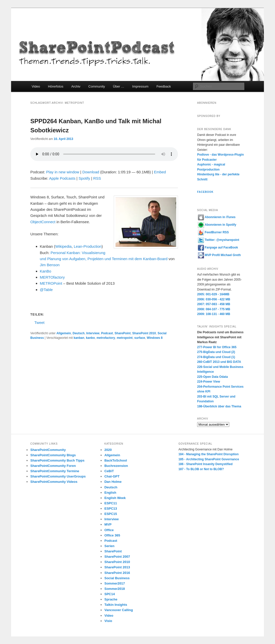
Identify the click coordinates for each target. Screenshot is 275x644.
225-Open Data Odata (212, 377)
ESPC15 (111, 514)
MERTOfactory (52, 277)
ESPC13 (111, 508)
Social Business (117, 578)
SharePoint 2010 (144, 333)
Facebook (205, 192)
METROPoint (51, 283)
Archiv (76, 86)
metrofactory (106, 338)
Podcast (107, 333)
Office (109, 530)
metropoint (125, 338)
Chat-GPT (112, 476)
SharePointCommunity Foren (53, 466)
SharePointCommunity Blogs (53, 455)
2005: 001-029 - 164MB (213, 294)
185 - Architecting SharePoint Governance (209, 459)
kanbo (90, 338)
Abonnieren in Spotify (217, 225)
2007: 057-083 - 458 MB (214, 304)
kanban (79, 338)
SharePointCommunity (48, 450)
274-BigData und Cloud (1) (216, 357)
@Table (46, 290)
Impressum (140, 86)
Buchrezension (116, 466)
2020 (108, 450)
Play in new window (63, 172)
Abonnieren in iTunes (217, 217)
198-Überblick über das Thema (219, 406)
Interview (93, 333)
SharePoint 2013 (117, 567)
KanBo (46, 271)
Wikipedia (63, 246)
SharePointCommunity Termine (55, 471)
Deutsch (78, 333)
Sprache (111, 599)
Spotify (84, 178)
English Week (115, 498)
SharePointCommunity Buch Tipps (57, 460)
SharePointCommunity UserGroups (58, 476)
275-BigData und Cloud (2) (216, 352)
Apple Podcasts (62, 178)
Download (91, 172)
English (110, 493)
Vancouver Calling (119, 610)
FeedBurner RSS (213, 232)
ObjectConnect (43, 222)
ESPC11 (111, 503)
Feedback (164, 86)
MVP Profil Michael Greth (219, 255)
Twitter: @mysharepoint (219, 240)
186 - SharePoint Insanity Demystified (205, 464)
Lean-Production (87, 246)
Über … (119, 86)
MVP (108, 524)
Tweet (39, 322)
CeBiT (109, 471)
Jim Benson (50, 265)
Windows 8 (155, 338)
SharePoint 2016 (117, 573)
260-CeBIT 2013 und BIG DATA (219, 362)
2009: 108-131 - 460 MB (214, 314)
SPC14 (110, 594)
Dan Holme (113, 482)
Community (97, 86)
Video (36, 86)
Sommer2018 (115, 589)
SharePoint (122, 333)
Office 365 (112, 535)
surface (140, 338)
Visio (108, 621)
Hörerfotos (56, 86)
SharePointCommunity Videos (54, 482)
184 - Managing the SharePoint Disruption (209, 454)
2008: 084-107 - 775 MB (214, 309)
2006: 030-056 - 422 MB (214, 299)
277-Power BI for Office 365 (217, 347)
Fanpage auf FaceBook (218, 247)
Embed (160, 172)
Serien (109, 546)
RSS (97, 178)
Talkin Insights (116, 605)
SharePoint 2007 (117, 557)
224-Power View (209, 382)
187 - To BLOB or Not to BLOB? (201, 469)
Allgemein (64, 333)
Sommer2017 (115, 583)
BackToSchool (116, 460)
